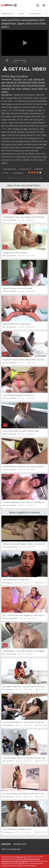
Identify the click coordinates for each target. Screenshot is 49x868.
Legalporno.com (7, 5)
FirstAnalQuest (11, 654)
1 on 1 (25, 79)
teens (41, 89)
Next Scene (34, 178)
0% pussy (17, 79)
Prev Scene (15, 178)
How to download (11, 849)
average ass (12, 82)
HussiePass (10, 690)
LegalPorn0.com (21, 857)
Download (17, 173)
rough (18, 89)
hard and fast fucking (36, 85)
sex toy (34, 89)
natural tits (6, 89)
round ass (26, 89)
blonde (34, 82)
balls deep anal (24, 82)
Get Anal (8, 832)
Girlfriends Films (11, 547)
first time (16, 85)
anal (30, 79)
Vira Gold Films (10, 169)
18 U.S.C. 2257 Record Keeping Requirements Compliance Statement (21, 860)
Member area (20, 844)
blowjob (42, 82)
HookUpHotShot (11, 618)
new (13, 89)
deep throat (6, 85)
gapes (23, 85)
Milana (13, 76)
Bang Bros (9, 583)
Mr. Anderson (22, 76)
